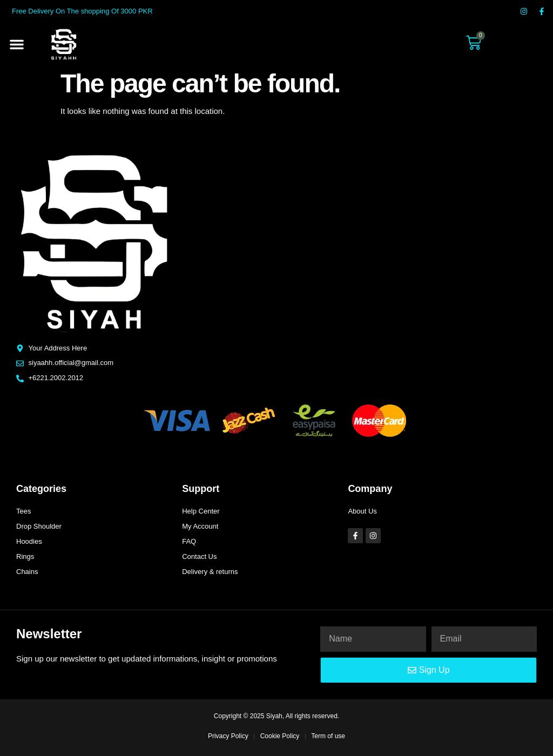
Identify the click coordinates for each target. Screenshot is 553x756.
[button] (17, 44)
